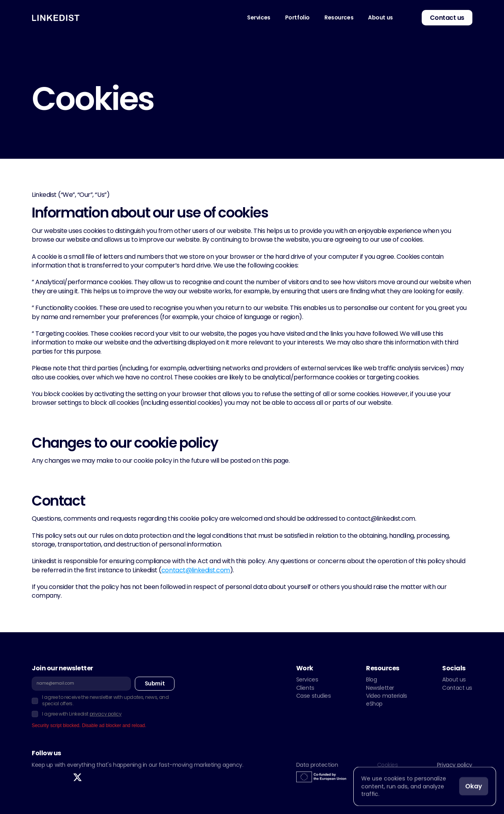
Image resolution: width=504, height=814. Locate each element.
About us (454, 679)
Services (307, 679)
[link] (406, 18)
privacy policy (106, 714)
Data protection (317, 765)
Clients (305, 688)
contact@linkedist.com (196, 570)
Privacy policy (455, 765)
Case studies (314, 696)
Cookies (388, 765)
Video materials (387, 696)
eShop (374, 704)
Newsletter (380, 688)
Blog (371, 679)
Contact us (457, 688)
